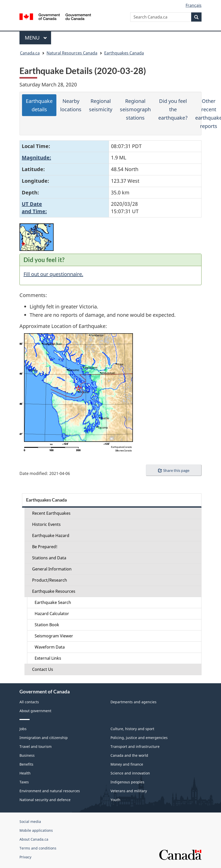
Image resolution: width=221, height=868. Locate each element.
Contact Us (43, 669)
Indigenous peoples (127, 782)
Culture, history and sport (132, 729)
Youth (115, 800)
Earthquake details (39, 105)
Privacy (25, 857)
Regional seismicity (101, 105)
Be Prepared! (45, 547)
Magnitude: (36, 158)
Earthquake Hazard (51, 535)
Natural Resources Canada (72, 53)
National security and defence (45, 800)
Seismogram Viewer (54, 636)
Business (27, 755)
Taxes (24, 782)
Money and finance (127, 764)
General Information (52, 569)
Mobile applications (36, 830)
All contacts (29, 702)
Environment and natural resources (50, 791)
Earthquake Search (53, 602)
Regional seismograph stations (135, 109)
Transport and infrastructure (135, 746)
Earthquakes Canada (124, 53)
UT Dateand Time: (34, 208)
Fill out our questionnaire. (53, 274)
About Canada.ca (34, 839)
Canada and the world (129, 755)
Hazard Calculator (52, 614)
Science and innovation (130, 773)
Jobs (23, 729)
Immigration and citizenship (44, 738)
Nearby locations (71, 105)
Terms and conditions (38, 848)
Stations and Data (49, 558)
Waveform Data (50, 647)
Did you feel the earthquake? (173, 109)
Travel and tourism (36, 746)
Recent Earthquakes (51, 513)
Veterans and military (129, 791)
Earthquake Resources (54, 591)
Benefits (26, 764)
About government (35, 711)
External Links (48, 658)
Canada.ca (30, 53)
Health (25, 773)
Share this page (174, 470)
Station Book (47, 625)
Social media (30, 821)
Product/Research (50, 580)
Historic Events (46, 524)
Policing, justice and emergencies (139, 738)
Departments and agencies (134, 702)
